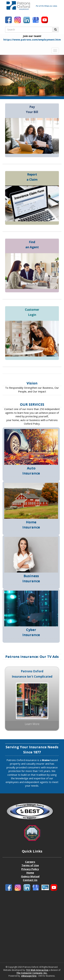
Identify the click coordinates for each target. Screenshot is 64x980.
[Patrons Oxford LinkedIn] (27, 20)
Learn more (32, 724)
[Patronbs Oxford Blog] (36, 20)
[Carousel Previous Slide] (5, 76)
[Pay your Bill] (32, 136)
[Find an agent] (32, 271)
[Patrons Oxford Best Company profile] (32, 812)
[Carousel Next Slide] (59, 76)
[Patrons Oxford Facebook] (9, 20)
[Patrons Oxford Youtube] (45, 20)
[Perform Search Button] (55, 30)
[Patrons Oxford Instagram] (18, 20)
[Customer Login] (32, 338)
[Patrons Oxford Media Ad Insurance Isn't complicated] (32, 700)
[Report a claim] (32, 203)
